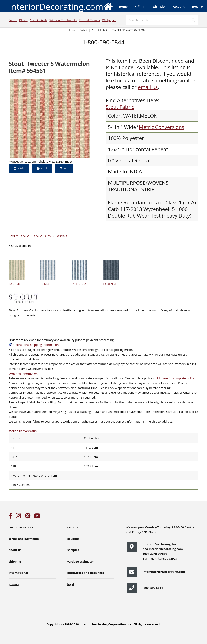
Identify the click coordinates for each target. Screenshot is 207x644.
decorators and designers (85, 573)
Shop (142, 6)
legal (71, 584)
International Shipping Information (34, 345)
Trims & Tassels (90, 20)
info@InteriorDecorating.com (164, 572)
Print (44, 168)
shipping (15, 561)
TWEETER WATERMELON (129, 30)
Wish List (159, 6)
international (18, 573)
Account (179, 6)
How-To (197, 6)
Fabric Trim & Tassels (50, 236)
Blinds (23, 20)
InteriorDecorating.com (61, 6)
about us (15, 550)
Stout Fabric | (101, 30)
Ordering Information (23, 374)
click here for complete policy (174, 378)
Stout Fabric (120, 107)
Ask (66, 168)
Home (123, 6)
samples (73, 550)
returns (73, 527)
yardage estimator (81, 561)
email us (148, 87)
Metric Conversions (162, 127)
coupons (73, 539)
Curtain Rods (38, 20)
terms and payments (24, 539)
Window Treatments (63, 20)
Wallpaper (109, 20)
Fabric (13, 20)
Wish (21, 168)
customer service (21, 527)
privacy (14, 584)
